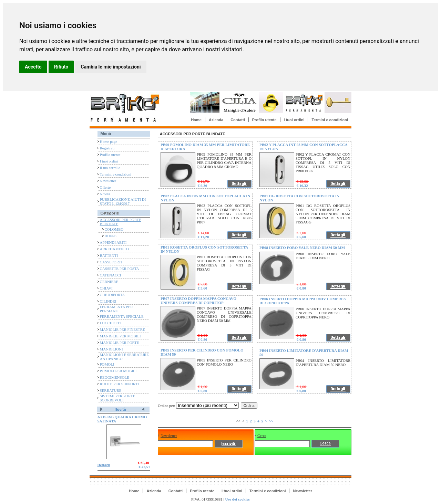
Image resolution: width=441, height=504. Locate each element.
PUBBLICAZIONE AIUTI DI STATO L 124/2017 (123, 201)
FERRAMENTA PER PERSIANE (116, 309)
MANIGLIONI (111, 349)
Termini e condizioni (330, 120)
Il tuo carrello (110, 168)
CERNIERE (109, 282)
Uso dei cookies (237, 499)
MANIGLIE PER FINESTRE (122, 329)
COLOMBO (114, 229)
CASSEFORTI (111, 262)
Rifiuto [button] (61, 67)
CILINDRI (108, 301)
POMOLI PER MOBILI (118, 371)
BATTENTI (109, 255)
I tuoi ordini (294, 120)
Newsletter (108, 181)
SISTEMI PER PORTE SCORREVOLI (118, 398)
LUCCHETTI (110, 323)
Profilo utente (264, 120)
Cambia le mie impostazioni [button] (111, 67)
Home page (109, 141)
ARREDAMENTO (114, 249)
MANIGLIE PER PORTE (120, 343)
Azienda (216, 120)
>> (271, 421)
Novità (105, 194)
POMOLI (107, 364)
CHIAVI (106, 288)
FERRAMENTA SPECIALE (122, 316)
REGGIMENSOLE (115, 377)
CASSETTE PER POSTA (120, 269)
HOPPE (111, 236)
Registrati (107, 148)
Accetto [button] (33, 67)
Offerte (105, 187)
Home (196, 120)
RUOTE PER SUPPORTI (120, 384)
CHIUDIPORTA (112, 295)
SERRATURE (111, 390)
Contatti (238, 120)
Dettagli (104, 465)
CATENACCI (111, 275)
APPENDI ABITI (113, 242)
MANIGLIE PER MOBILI (120, 336)
